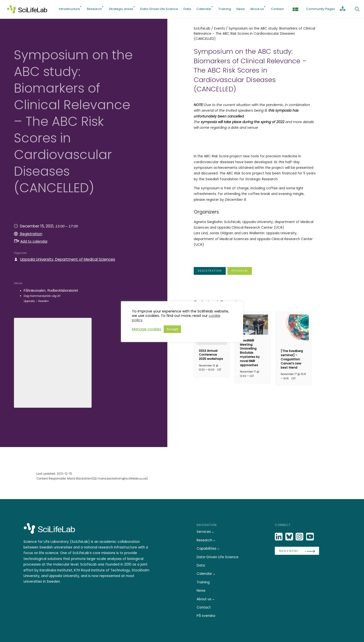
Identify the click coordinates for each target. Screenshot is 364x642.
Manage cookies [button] (147, 329)
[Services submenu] (213, 532)
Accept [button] (172, 329)
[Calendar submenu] (214, 574)
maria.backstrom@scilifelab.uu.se (122, 479)
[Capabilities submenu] (218, 549)
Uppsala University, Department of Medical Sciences (68, 259)
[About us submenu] (213, 599)
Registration (31, 234)
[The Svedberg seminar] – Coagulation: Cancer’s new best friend (292, 359)
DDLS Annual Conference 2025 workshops (211, 355)
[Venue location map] (53, 362)
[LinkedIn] (279, 537)
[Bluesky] (290, 537)
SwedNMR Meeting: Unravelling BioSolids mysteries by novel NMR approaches (250, 353)
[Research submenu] (214, 540)
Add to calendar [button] (31, 241)
